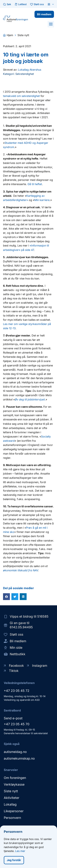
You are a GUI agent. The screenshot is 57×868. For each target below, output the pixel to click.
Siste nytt (11, 791)
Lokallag (10, 804)
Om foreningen (15, 778)
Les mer (20, 851)
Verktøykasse (14, 784)
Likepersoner (14, 811)
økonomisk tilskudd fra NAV (21, 570)
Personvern (12, 818)
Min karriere (42, 200)
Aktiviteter (12, 798)
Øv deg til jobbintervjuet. (30, 399)
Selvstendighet (25, 74)
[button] (51, 24)
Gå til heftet (35, 184)
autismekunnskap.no (19, 758)
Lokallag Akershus (30, 70)
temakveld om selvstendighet (21, 96)
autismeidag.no (15, 752)
